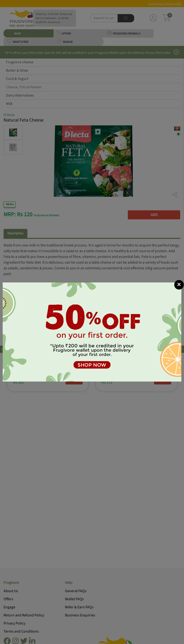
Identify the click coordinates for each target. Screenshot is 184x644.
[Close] (179, 285)
